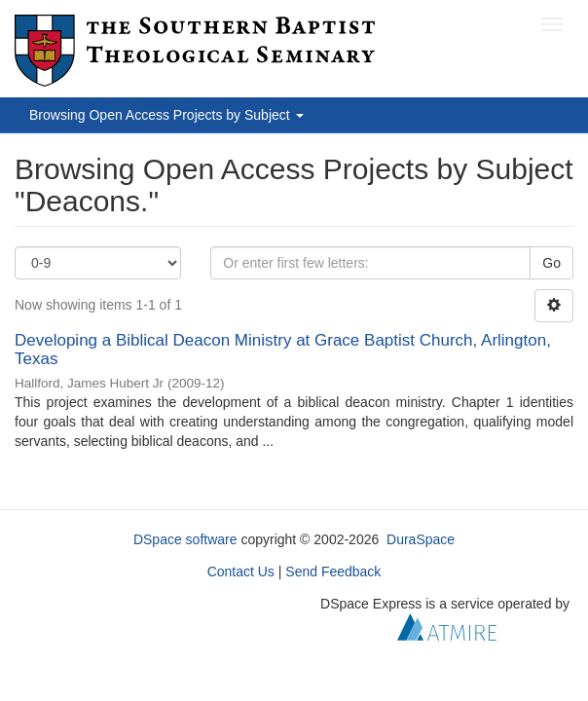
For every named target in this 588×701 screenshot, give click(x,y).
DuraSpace (421, 539)
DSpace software (185, 539)
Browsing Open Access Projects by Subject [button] (166, 115)
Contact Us (241, 572)
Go (551, 263)
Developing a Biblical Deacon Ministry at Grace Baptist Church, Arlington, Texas (283, 350)
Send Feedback (333, 572)
